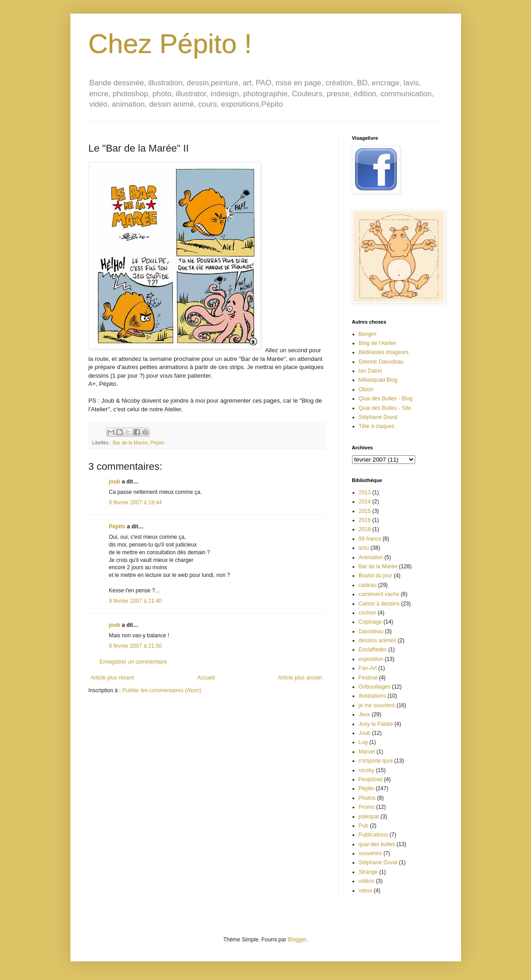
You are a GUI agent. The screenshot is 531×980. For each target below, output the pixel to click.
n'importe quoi (376, 761)
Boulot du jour (376, 576)
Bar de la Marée (130, 443)
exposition (371, 659)
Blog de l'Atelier (378, 343)
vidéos (367, 881)
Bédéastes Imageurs (384, 352)
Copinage (370, 622)
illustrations (372, 696)
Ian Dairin (370, 371)
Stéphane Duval (378, 417)
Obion (366, 389)
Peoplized (371, 779)
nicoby (367, 770)
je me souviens (377, 705)
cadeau (368, 585)
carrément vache (379, 594)
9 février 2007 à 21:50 (136, 646)
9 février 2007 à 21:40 (136, 601)
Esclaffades (373, 650)
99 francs (370, 539)
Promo (367, 807)
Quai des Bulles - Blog (386, 399)
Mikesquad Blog (378, 380)
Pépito (157, 443)
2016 (365, 520)
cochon (368, 613)
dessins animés (378, 640)
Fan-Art (368, 668)
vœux (366, 891)
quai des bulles (377, 844)
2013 (365, 492)
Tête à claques (377, 426)
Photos (367, 798)
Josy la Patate (376, 724)
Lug (363, 742)
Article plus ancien (300, 678)
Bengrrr (368, 334)
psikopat (369, 817)
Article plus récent (112, 678)
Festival (368, 678)
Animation (371, 557)
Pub (364, 826)
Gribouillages (375, 687)
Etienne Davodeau (381, 362)
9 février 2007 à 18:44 (136, 502)
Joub (365, 733)
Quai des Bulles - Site (385, 408)
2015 (365, 511)
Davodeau (371, 631)
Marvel (367, 752)
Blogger (297, 940)
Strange (368, 872)
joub (115, 482)
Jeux (365, 714)
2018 (365, 529)
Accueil (206, 678)
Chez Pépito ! (170, 44)
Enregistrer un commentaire (134, 662)
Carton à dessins (379, 604)
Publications (374, 835)
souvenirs (370, 853)
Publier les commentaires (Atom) (162, 690)
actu (364, 548)
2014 (365, 502)
